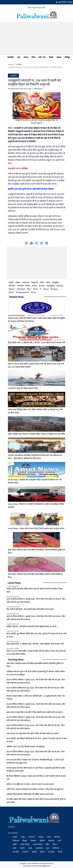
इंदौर (47, 844)
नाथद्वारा (41, 837)
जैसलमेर (33, 841)
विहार (18, 283)
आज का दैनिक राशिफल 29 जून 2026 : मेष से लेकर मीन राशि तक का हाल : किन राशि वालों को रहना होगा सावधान (36, 727)
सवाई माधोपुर (25, 844)
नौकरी (51, 57)
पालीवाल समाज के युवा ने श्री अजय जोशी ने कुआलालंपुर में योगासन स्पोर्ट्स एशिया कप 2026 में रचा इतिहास (36, 673)
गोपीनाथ (13, 286)
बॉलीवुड (67, 57)
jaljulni (12, 289)
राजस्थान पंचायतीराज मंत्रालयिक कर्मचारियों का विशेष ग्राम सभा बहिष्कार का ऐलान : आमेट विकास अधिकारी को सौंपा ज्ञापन (35, 457)
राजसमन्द (31, 837)
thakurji (55, 289)
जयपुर (23, 837)
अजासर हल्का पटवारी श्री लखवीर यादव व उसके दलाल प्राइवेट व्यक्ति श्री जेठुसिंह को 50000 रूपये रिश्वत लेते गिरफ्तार (36, 320)
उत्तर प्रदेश (51, 852)
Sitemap (11, 831)
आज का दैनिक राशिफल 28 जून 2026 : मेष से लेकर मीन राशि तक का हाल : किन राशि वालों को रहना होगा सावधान (36, 753)
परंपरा (35, 286)
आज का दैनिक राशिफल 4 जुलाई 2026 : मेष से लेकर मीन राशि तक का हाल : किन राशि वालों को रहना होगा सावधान (36, 601)
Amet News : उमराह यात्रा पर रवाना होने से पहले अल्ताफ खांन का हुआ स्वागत (36, 529)
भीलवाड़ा (51, 841)
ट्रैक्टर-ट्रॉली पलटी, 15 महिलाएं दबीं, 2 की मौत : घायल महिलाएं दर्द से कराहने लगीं (36, 343)
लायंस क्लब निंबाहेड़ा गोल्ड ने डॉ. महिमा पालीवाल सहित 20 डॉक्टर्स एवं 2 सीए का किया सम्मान (35, 411)
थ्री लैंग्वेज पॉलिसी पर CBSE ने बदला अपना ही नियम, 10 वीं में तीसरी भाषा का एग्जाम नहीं (36, 778)
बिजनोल (57, 837)
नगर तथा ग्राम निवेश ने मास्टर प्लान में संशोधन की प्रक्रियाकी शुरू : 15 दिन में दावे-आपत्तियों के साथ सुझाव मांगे (35, 761)
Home (11, 65)
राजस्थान (19, 65)
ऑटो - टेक (42, 57)
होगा (49, 283)
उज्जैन (14, 848)
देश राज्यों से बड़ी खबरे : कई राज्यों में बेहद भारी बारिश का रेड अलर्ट (30, 609)
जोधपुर (25, 841)
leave (12, 292)
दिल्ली (60, 852)
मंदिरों (12, 283)
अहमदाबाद (39, 848)
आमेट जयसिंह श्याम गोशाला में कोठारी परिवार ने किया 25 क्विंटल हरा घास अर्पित (36, 434)
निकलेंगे (21, 286)
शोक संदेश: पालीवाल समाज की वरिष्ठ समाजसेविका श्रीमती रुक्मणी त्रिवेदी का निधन (35, 576)
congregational (23, 292)
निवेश (33, 57)
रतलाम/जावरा (38, 844)
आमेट (49, 837)
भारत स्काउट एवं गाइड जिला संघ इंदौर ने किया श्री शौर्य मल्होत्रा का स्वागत (33, 734)
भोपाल (55, 844)
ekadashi (22, 289)
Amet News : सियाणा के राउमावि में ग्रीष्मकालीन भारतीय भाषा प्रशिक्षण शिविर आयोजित (36, 506)
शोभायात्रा (26, 283)
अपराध (26, 57)
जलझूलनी (51, 286)
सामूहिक (56, 283)
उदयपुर (15, 837)
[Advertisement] (36, 38)
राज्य (19, 57)
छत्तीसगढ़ (56, 848)
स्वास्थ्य (59, 57)
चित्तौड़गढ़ (16, 841)
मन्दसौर (22, 848)
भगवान (42, 286)
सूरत (48, 848)
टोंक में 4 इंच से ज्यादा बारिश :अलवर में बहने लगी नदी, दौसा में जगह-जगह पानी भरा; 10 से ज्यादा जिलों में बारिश (36, 366)
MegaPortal (46, 866)
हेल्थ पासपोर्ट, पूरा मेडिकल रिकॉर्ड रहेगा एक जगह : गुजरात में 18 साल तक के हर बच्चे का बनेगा (37, 635)
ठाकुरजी (35, 283)
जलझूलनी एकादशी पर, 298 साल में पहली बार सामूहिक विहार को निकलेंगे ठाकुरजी (36, 67)
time (36, 289)
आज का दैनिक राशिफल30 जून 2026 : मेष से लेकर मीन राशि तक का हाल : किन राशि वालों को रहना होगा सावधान (35, 689)
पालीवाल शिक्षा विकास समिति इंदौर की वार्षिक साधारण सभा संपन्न (30, 794)
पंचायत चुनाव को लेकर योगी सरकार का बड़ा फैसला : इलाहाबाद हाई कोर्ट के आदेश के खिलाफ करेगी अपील (36, 770)
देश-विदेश (11, 57)
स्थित (28, 286)
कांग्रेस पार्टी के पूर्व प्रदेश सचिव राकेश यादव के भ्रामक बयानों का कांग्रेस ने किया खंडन (35, 590)
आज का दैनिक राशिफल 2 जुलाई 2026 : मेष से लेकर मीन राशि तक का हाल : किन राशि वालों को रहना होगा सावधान (36, 706)
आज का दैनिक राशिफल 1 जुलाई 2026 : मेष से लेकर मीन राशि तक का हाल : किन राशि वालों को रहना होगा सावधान (36, 681)
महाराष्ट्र (34, 852)
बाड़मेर (15, 844)
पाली (59, 841)
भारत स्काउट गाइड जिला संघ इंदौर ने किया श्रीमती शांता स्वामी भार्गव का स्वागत (35, 712)
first (30, 289)
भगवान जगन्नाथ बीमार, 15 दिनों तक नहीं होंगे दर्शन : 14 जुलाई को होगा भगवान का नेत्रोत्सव (36, 698)
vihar (34, 292)
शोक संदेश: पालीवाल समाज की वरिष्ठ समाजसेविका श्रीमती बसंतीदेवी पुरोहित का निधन (36, 551)
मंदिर (43, 283)
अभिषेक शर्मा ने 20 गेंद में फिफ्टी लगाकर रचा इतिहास (26, 747)
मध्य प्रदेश (16, 852)
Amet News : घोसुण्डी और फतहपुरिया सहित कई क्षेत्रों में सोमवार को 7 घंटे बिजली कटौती (35, 481)
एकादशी (60, 286)
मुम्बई (30, 848)
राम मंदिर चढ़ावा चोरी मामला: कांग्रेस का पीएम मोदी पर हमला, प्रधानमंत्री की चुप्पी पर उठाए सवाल (36, 801)
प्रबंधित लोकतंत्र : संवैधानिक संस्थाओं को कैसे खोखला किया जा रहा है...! (32, 627)
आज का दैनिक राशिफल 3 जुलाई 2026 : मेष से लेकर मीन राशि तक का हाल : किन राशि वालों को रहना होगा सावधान (36, 618)
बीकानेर (42, 841)
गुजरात (42, 852)
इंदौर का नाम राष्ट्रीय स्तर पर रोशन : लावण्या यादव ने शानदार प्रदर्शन (30, 784)
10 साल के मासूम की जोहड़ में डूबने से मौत (23, 388)
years (47, 289)
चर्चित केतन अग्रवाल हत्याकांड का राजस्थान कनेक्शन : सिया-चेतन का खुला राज (35, 789)
